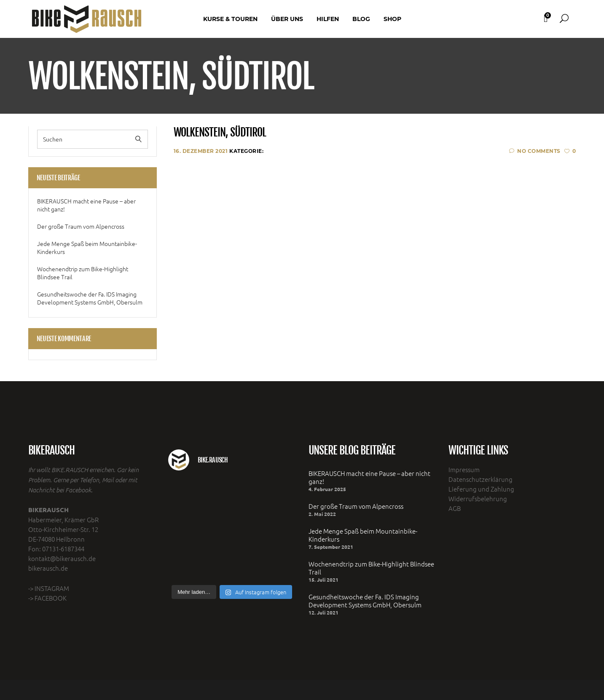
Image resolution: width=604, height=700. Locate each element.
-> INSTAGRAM (49, 588)
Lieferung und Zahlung (481, 489)
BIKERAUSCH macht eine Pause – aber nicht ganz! (86, 205)
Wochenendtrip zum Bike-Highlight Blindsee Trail (83, 273)
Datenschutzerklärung (481, 479)
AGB (455, 508)
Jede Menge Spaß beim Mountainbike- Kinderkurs (87, 248)
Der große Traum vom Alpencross (81, 226)
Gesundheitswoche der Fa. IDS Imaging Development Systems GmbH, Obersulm (90, 298)
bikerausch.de (48, 568)
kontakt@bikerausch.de (62, 558)
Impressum (464, 469)
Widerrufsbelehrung (478, 498)
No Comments (535, 151)
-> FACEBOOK (47, 598)
